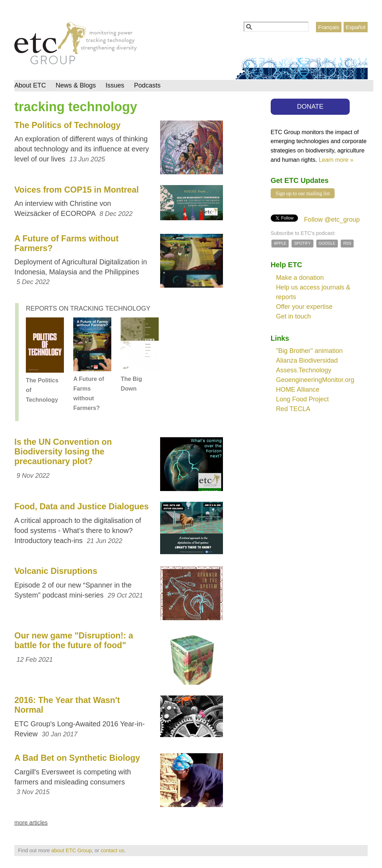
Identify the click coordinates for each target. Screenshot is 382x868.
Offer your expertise (304, 307)
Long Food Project (302, 399)
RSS (347, 243)
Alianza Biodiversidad (307, 360)
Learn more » (336, 160)
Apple (280, 243)
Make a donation (300, 278)
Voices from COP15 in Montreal (77, 190)
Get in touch (294, 316)
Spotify (302, 243)
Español (356, 27)
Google (327, 243)
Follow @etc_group (332, 220)
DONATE (310, 107)
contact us (112, 850)
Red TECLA (293, 409)
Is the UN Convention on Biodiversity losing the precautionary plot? (63, 452)
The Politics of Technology (67, 125)
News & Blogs (76, 85)
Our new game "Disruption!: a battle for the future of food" (74, 640)
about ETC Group (72, 850)
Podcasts (147, 85)
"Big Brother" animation (309, 351)
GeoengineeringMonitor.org (315, 380)
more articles (31, 822)
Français (329, 27)
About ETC (30, 85)
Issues (115, 85)
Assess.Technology (304, 370)
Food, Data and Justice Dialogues (81, 506)
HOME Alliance (298, 390)
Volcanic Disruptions (56, 571)
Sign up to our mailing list (303, 193)
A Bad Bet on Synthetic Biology (77, 758)
